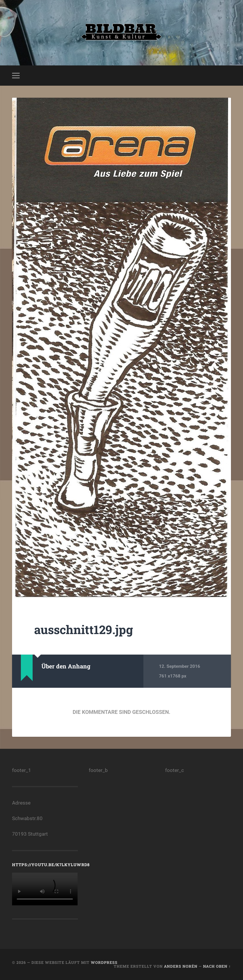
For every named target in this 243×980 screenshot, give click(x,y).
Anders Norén (181, 966)
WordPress (104, 962)
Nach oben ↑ (217, 966)
